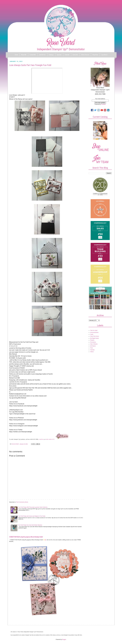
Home (16, 55)
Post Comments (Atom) (22, 502)
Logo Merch (104, 55)
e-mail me (41, 439)
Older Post (82, 499)
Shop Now (95, 55)
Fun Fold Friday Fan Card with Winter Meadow (30, 525)
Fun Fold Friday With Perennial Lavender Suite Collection (33, 507)
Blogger (64, 639)
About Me (24, 55)
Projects (92, 340)
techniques (93, 346)
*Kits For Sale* (94, 330)
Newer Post (13, 499)
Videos (92, 352)
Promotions (93, 342)
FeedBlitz (103, 104)
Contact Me (33, 55)
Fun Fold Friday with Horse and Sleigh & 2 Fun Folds (32, 516)
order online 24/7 (50, 439)
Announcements (94, 332)
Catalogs (51, 55)
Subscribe (75, 55)
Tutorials (92, 350)
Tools (91, 348)
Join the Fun (42, 55)
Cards (92, 334)
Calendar (67, 55)
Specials (59, 55)
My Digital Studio (94, 338)
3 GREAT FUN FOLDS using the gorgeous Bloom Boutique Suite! (26, 537)
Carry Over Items (95, 336)
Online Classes (85, 55)
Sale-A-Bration (94, 344)
